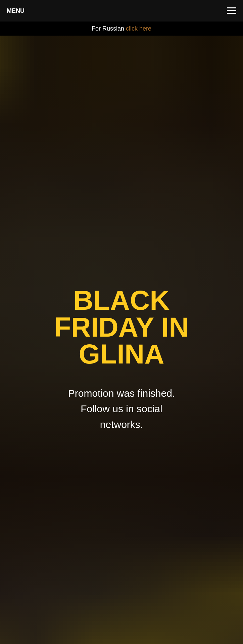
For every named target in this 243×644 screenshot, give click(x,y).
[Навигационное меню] (232, 11)
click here (139, 29)
